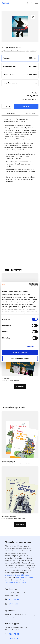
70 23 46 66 (14, 567)
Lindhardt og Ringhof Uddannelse (17, 508)
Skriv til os (13, 537)
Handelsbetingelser (15, 638)
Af (2, 51)
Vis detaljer (30, 346)
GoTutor (8, 513)
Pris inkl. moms (27, 100)
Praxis (31, 510)
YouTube (22, 625)
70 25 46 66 (14, 532)
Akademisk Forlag (22, 510)
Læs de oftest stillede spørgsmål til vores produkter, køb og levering (18, 583)
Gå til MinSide (11, 595)
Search (31, 3)
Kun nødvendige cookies (20, 358)
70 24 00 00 (14, 614)
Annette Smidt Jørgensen (15, 51)
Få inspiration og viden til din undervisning (15, 548)
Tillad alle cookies (20, 352)
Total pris (35, 93)
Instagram (13, 625)
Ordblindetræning (12, 515)
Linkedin (27, 625)
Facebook (18, 625)
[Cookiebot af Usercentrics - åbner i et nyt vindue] (29, 284)
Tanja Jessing (32, 51)
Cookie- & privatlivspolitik (25, 636)
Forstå (23, 515)
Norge (22, 513)
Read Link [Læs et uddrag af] (33, 17)
